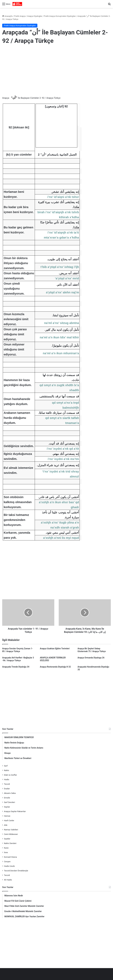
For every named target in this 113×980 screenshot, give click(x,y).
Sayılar (7, 807)
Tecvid (7, 784)
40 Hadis (8, 880)
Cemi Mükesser (11, 834)
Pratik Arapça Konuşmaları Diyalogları (60, 16)
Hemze (7, 816)
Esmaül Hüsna (10, 857)
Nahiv (7, 770)
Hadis (7, 779)
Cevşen (7, 861)
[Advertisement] (56, 71)
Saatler (7, 839)
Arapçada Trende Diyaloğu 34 (16, 667)
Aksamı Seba (10, 793)
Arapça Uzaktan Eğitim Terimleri (55, 649)
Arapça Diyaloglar (35, 16)
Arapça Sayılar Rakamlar (15, 811)
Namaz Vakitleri (11, 830)
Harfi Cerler (9, 820)
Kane (6, 848)
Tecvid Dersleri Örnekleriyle (16, 871)
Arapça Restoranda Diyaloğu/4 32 (55, 667)
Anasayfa (7, 16)
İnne (6, 852)
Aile (6, 825)
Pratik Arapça (20, 16)
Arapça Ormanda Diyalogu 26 (91, 658)
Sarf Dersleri (9, 802)
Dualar (7, 789)
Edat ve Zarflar (10, 775)
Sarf (6, 766)
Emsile (7, 798)
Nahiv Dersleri (10, 843)
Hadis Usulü (9, 866)
